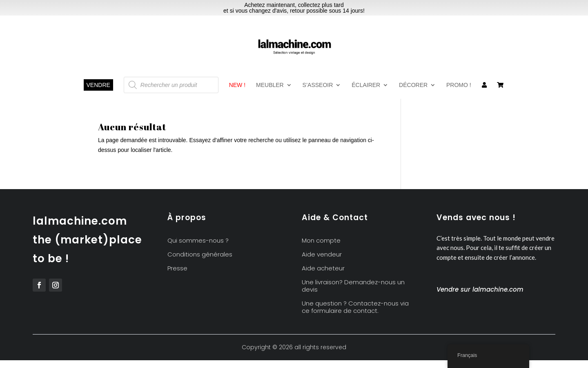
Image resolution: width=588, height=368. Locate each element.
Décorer (413, 85)
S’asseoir (318, 85)
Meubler (270, 85)
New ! (237, 85)
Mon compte (321, 241)
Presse (177, 269)
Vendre (98, 85)
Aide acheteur (323, 269)
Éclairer (366, 85)
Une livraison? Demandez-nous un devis (353, 286)
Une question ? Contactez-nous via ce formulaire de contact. (355, 307)
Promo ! (459, 85)
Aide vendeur (322, 255)
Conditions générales (200, 255)
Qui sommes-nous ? (198, 241)
